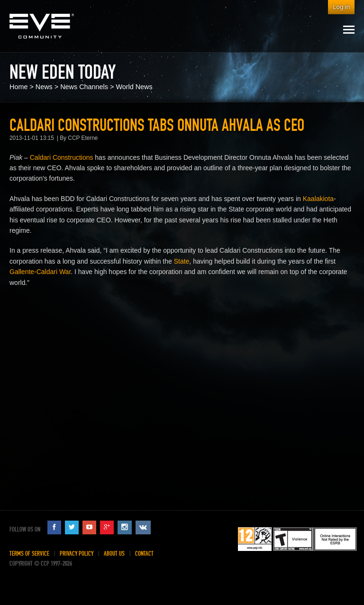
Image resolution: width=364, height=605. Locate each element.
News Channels (84, 87)
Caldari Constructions (62, 157)
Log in (341, 7)
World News (134, 87)
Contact (144, 554)
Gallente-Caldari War (40, 272)
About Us (114, 554)
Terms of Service (29, 554)
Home (18, 87)
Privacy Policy (77, 554)
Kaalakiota (318, 199)
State (182, 261)
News (44, 87)
